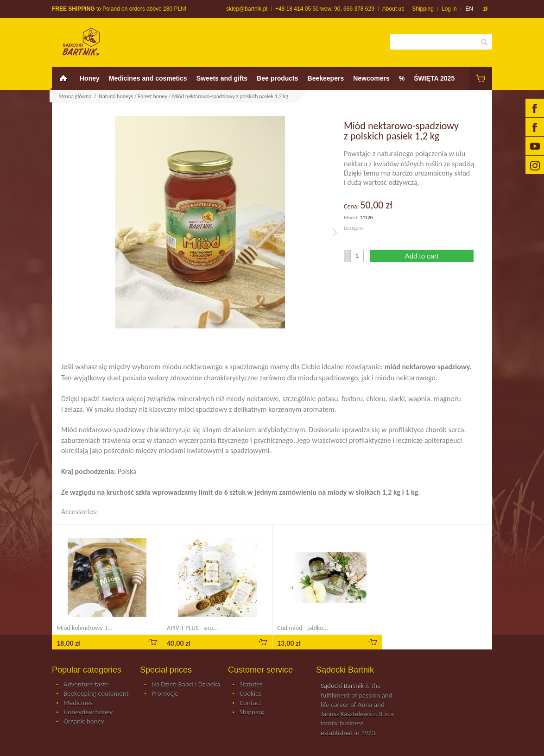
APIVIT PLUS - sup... (192, 628)
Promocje (165, 694)
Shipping (423, 9)
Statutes (251, 685)
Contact (250, 703)
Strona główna (75, 96)
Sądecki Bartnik (342, 686)
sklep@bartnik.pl (247, 9)
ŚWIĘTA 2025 (434, 78)
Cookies (250, 694)
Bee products (277, 78)
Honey (90, 78)
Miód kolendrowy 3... (85, 628)
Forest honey (153, 96)
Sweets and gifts (222, 78)
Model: (352, 217)
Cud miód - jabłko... (303, 628)
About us (393, 9)
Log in (449, 9)
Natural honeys (116, 96)
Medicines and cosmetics (148, 78)
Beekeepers (326, 78)
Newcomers (371, 78)
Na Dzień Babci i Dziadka (186, 685)
